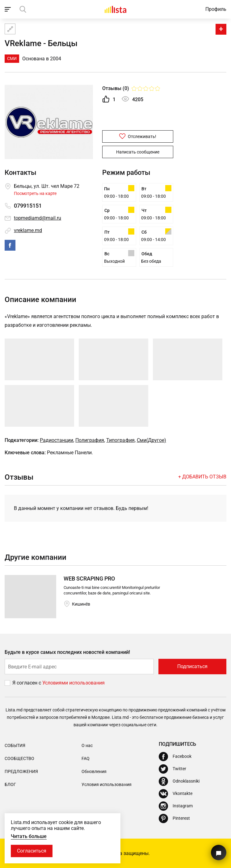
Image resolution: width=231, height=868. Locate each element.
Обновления (94, 771)
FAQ (86, 758)
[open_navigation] (8, 9)
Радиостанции (57, 440)
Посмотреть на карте (35, 193)
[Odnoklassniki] (179, 781)
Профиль (216, 9)
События (15, 745)
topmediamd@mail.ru (38, 218)
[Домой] (115, 9)
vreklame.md (28, 230)
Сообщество (19, 758)
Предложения (21, 771)
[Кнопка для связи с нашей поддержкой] (219, 853)
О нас (87, 745)
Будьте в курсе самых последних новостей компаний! (67, 652)
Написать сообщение (138, 152)
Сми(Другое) (151, 440)
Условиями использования (73, 683)
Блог (10, 784)
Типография (120, 440)
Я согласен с (27, 683)
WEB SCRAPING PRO (89, 579)
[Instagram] (176, 806)
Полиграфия (90, 440)
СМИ (12, 58)
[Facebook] (175, 757)
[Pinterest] (174, 818)
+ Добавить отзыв (202, 477)
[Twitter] (172, 769)
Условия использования (106, 784)
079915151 (28, 206)
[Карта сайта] (10, 29)
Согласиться (32, 851)
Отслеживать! (138, 136)
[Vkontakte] (176, 794)
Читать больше (29, 836)
